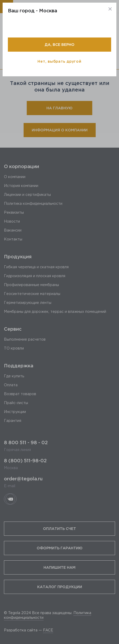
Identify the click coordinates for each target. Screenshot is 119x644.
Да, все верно (59, 44)
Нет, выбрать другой (59, 61)
